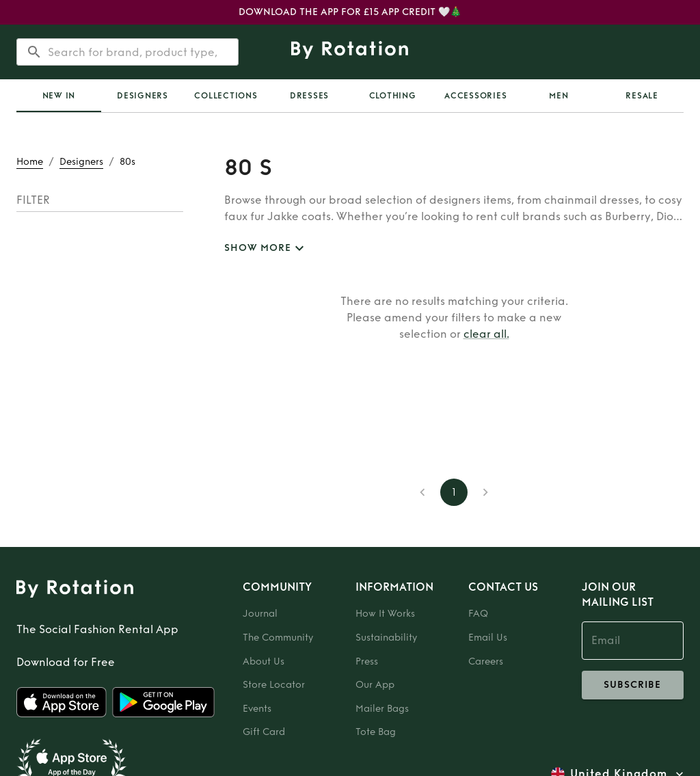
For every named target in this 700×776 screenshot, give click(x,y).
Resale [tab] (642, 96)
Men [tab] (558, 96)
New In (59, 96)
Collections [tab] (226, 96)
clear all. (486, 334)
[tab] (59, 96)
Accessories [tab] (475, 96)
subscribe (633, 685)
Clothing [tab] (393, 96)
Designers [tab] (143, 96)
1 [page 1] (454, 492)
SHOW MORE (266, 249)
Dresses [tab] (309, 96)
